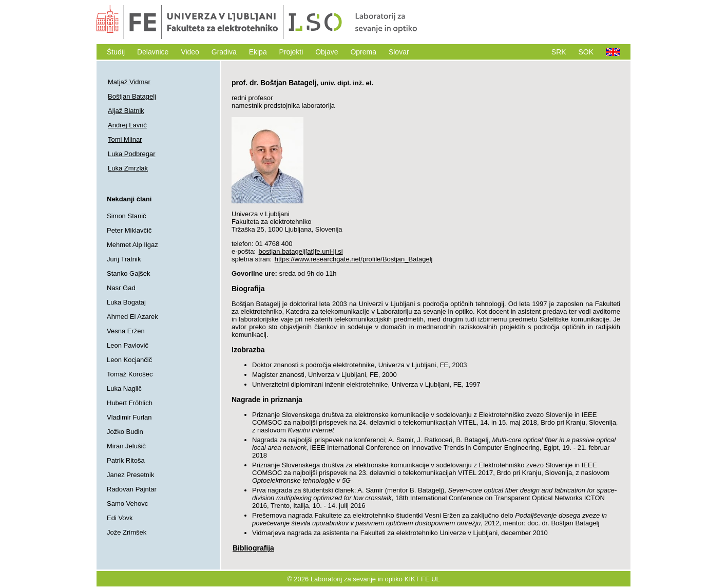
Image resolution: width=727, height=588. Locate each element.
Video (190, 52)
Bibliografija (253, 548)
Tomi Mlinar (125, 139)
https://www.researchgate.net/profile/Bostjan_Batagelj (354, 259)
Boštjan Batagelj (132, 96)
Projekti (291, 52)
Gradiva (224, 52)
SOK (586, 52)
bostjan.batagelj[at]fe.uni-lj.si (301, 251)
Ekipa (258, 52)
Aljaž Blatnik (126, 111)
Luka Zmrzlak (128, 168)
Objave (327, 52)
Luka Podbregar (132, 154)
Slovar (399, 52)
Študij (116, 52)
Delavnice (153, 52)
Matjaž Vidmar (129, 82)
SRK (559, 52)
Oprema (363, 52)
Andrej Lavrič (127, 125)
